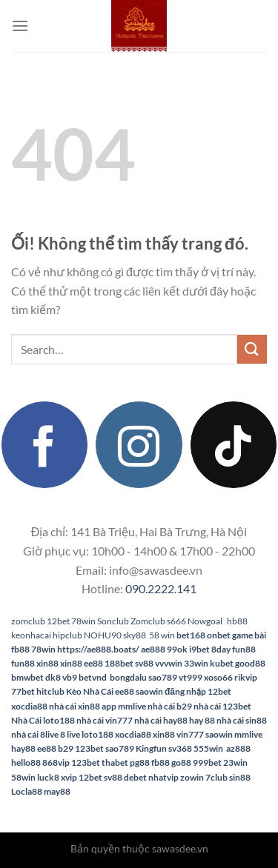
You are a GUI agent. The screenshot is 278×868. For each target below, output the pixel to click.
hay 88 (202, 720)
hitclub (50, 691)
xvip (69, 777)
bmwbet (27, 677)
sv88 (144, 663)
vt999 (191, 677)
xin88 (47, 663)
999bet (207, 762)
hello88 (26, 762)
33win (196, 663)
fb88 (20, 649)
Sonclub (113, 621)
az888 (238, 748)
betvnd (93, 677)
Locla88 (27, 791)
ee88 (93, 663)
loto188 (97, 734)
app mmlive (124, 706)
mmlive (248, 734)
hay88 (23, 748)
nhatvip (163, 777)
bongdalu (128, 677)
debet (135, 777)
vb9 (70, 677)
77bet (23, 691)
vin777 (190, 734)
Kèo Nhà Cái (90, 691)
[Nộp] (252, 349)
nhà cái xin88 (75, 706)
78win (83, 621)
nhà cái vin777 (105, 720)
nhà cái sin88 (242, 720)
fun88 (244, 649)
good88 (250, 663)
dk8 (53, 677)
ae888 (153, 649)
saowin (149, 691)
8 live (70, 734)
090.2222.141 (161, 588)
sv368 (180, 748)
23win (235, 762)
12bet (58, 621)
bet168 (191, 635)
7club (216, 777)
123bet (89, 748)
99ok (177, 649)
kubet (222, 663)
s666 (176, 621)
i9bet (199, 649)
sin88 (240, 777)
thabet (115, 762)
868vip (56, 762)
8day (221, 649)
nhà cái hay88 (161, 720)
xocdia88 (29, 706)
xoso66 (218, 677)
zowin (192, 777)
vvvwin (169, 663)
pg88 (140, 762)
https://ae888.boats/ (98, 649)
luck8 (48, 777)
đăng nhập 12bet (198, 691)
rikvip (246, 677)
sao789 (163, 677)
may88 (57, 791)
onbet (219, 635)
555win (209, 748)
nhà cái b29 (170, 706)
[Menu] (20, 26)
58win (23, 777)
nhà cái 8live (35, 734)
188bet (119, 663)
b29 (66, 748)
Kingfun (151, 748)
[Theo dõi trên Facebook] (44, 444)
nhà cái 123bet (222, 706)
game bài (249, 635)
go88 (181, 762)
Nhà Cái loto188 (43, 720)
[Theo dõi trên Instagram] (139, 444)
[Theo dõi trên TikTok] (234, 444)
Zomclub (148, 621)
